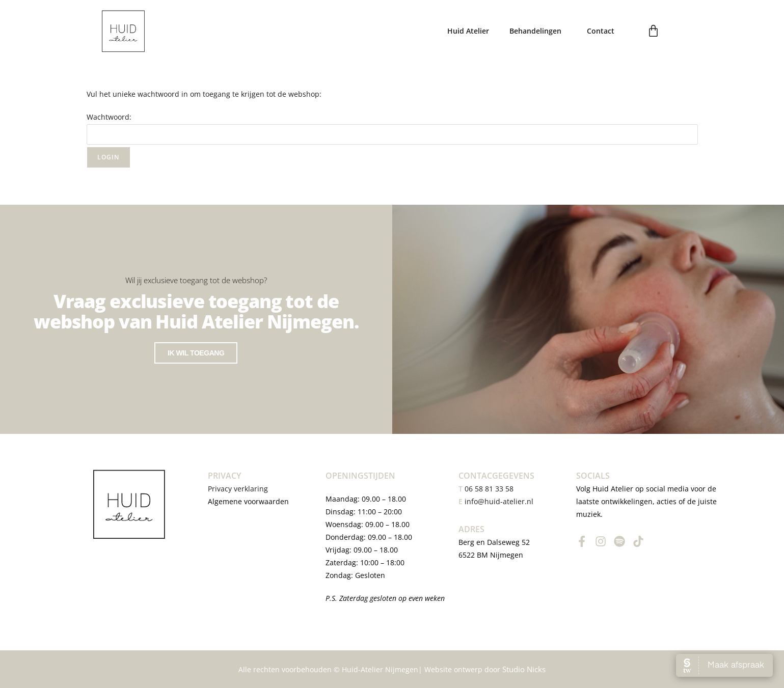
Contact (601, 31)
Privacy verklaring (239, 489)
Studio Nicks (524, 669)
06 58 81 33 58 (486, 489)
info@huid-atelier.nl (499, 501)
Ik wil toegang (196, 366)
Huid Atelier (468, 31)
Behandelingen (538, 31)
